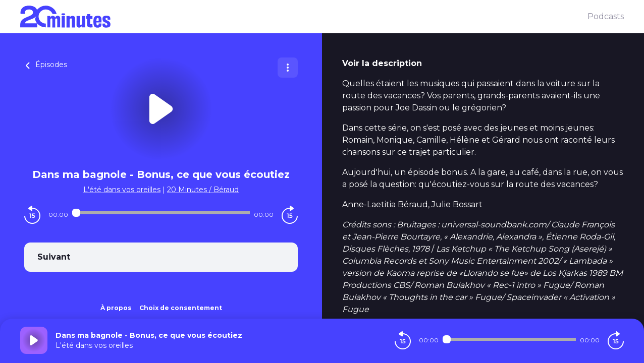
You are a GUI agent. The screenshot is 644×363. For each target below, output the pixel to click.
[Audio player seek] (161, 213)
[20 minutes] (304, 17)
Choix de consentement (181, 308)
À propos (116, 308)
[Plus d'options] (288, 68)
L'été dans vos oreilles (122, 190)
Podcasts (606, 16)
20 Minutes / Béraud (203, 190)
